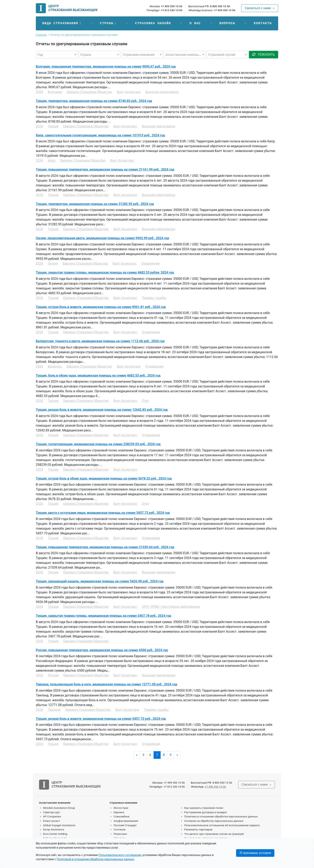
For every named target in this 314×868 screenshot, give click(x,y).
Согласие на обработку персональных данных (214, 821)
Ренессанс (120, 834)
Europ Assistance (54, 829)
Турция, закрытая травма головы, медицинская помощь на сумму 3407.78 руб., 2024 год (103, 616)
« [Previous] (137, 755)
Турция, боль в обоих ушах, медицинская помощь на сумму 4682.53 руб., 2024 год (98, 375)
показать (264, 54)
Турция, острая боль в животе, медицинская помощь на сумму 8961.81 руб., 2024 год (101, 307)
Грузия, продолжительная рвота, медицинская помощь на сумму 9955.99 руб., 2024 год (102, 238)
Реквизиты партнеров (198, 829)
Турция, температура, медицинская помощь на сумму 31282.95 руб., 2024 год (95, 204)
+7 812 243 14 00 (172, 10)
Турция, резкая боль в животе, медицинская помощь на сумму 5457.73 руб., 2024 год (101, 719)
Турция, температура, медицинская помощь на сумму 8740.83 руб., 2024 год (94, 101)
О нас (195, 23)
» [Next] (177, 755)
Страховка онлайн (153, 23)
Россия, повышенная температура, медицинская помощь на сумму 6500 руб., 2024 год (102, 650)
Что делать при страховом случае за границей (214, 834)
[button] (62, 23)
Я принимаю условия (255, 853)
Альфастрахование (126, 821)
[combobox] (57, 55)
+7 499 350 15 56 (172, 6)
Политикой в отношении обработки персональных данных (95, 859)
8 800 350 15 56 (220, 6)
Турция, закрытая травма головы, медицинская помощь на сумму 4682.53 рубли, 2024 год (105, 272)
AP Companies (52, 816)
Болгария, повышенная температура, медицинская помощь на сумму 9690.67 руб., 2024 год (106, 66)
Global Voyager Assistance (59, 825)
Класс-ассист (52, 821)
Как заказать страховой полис (204, 808)
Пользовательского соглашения (120, 855)
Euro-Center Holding (55, 834)
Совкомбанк (122, 816)
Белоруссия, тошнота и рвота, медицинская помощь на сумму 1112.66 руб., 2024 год (100, 341)
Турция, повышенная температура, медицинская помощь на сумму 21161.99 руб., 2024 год (105, 169)
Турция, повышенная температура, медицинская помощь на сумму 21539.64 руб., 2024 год (105, 547)
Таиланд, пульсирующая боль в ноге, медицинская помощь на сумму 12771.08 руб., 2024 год (107, 684)
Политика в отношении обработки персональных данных (221, 816)
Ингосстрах (121, 808)
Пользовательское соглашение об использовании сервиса (222, 825)
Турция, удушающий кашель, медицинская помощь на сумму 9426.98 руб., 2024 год (100, 581)
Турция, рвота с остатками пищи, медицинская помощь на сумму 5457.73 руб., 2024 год (103, 513)
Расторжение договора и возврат (206, 812)
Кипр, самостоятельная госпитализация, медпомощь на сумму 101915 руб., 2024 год (100, 135)
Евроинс (119, 812)
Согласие (119, 829)
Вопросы (227, 23)
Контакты (263, 23)
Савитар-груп (52, 812)
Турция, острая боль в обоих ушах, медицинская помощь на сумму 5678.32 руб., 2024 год (104, 478)
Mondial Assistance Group (59, 808)
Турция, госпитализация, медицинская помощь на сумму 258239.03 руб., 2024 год (98, 444)
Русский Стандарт (125, 825)
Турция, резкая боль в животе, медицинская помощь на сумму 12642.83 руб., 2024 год (102, 410)
